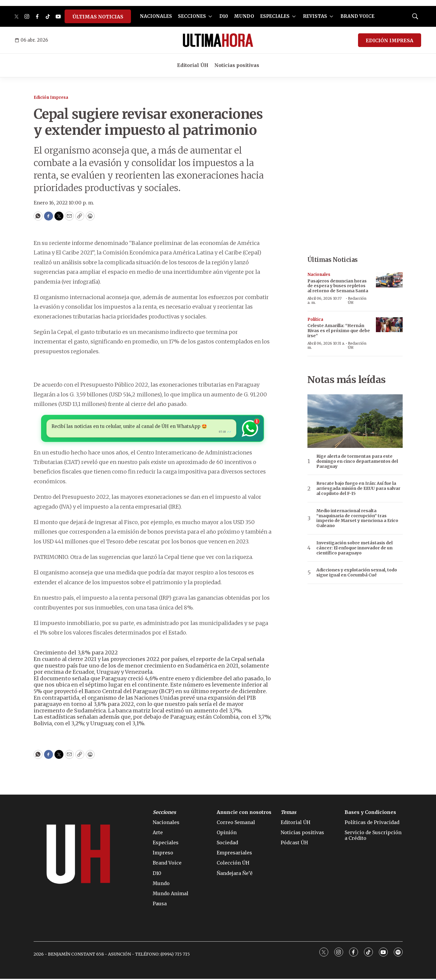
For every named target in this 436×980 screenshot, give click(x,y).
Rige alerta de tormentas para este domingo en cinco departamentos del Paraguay (357, 461)
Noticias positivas (237, 65)
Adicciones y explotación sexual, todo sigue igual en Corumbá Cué (357, 573)
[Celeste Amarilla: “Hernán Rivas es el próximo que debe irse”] (389, 325)
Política (315, 319)
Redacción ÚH (357, 300)
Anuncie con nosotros (244, 813)
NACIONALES (156, 16)
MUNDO (244, 16)
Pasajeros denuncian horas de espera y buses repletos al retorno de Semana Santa (338, 286)
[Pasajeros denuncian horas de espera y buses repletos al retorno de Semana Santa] (389, 280)
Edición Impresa (51, 97)
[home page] (218, 40)
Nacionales (319, 275)
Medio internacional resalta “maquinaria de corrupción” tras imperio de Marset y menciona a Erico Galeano (357, 518)
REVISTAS (315, 16)
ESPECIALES (275, 16)
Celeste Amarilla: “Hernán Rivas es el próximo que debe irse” (339, 331)
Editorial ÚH (193, 65)
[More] (210, 16)
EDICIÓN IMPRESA (390, 40)
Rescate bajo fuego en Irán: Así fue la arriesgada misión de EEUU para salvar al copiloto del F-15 (358, 488)
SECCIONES (192, 16)
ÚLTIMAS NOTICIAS (98, 17)
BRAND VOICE (357, 16)
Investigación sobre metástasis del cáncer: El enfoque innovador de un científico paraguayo (354, 548)
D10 (224, 16)
